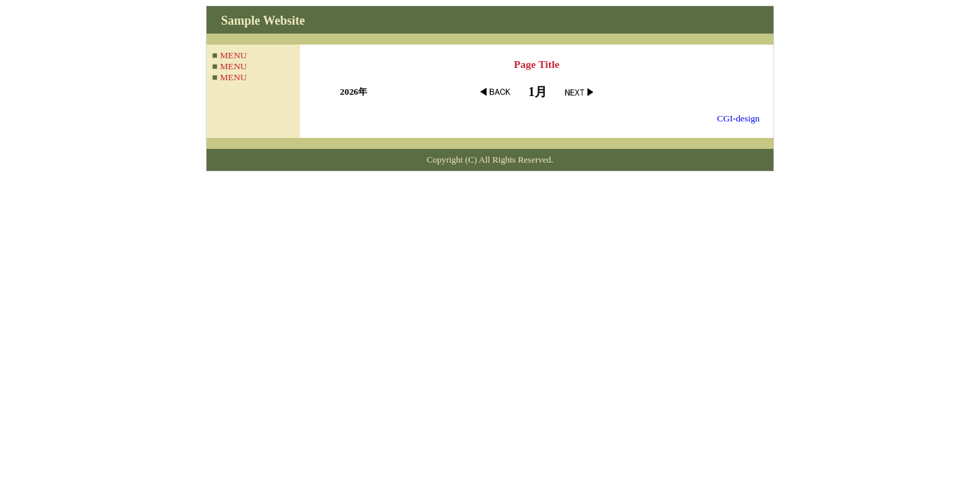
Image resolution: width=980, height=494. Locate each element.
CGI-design (738, 118)
